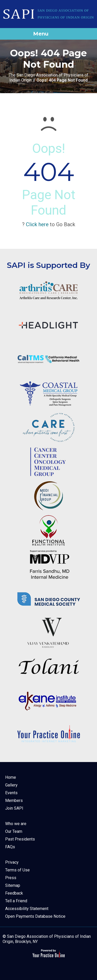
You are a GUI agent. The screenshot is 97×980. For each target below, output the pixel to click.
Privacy (12, 862)
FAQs (10, 847)
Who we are (16, 824)
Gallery (11, 785)
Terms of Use (17, 870)
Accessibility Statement (27, 909)
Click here (37, 224)
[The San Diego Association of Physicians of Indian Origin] (48, 14)
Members (14, 800)
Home (11, 777)
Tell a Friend (16, 901)
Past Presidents (20, 839)
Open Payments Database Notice (35, 916)
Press (11, 878)
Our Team (14, 831)
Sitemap (13, 885)
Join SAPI (14, 808)
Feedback (14, 893)
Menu (47, 34)
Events (11, 793)
